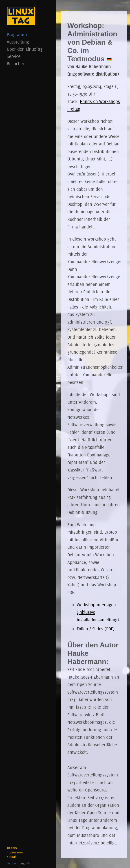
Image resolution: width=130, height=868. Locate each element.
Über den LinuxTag (28, 49)
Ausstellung (28, 42)
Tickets (12, 848)
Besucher (28, 64)
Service (28, 56)
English (25, 863)
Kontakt (12, 857)
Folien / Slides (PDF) (96, 629)
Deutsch (13, 863)
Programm (28, 34)
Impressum (15, 852)
